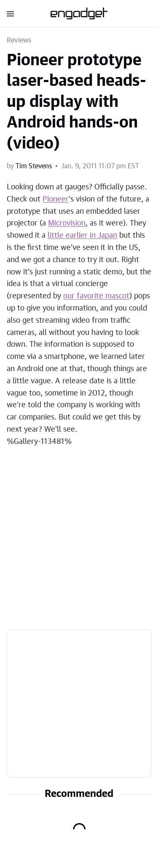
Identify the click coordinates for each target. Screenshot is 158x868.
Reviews (19, 40)
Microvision (67, 223)
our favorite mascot (96, 296)
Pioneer (56, 199)
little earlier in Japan (82, 236)
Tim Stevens (34, 166)
